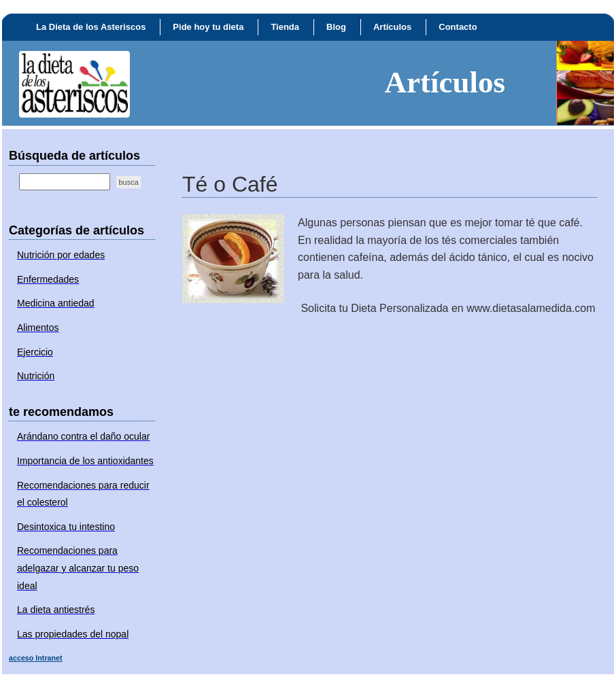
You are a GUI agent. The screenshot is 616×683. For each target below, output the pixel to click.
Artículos (392, 27)
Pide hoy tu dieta (208, 27)
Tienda (285, 27)
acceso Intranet (36, 658)
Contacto (458, 27)
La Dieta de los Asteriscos (91, 27)
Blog (336, 27)
